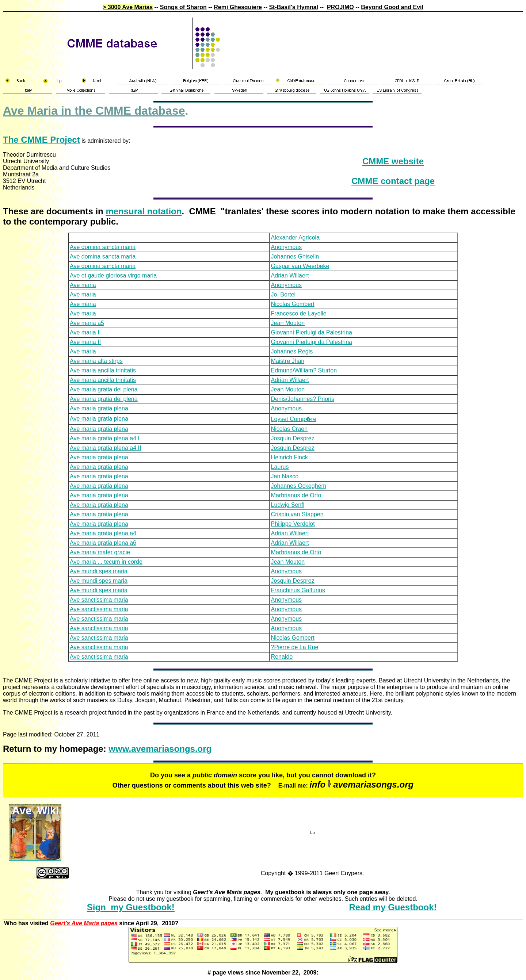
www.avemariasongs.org (160, 749)
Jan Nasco (285, 476)
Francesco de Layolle (299, 313)
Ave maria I (85, 332)
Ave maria (83, 285)
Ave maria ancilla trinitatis (103, 370)
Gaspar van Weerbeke (300, 266)
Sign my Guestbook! (131, 907)
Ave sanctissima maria (99, 600)
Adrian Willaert (290, 275)
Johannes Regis (292, 351)
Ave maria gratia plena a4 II (105, 448)
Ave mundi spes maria (99, 571)
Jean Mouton (288, 323)
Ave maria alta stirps (96, 361)
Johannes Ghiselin (295, 257)
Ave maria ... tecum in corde (106, 562)
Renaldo (282, 657)
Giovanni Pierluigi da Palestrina (312, 332)
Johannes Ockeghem (299, 486)
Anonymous (287, 247)
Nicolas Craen (289, 429)
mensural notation (144, 211)
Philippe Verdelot (293, 524)
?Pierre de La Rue (295, 647)
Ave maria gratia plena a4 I (105, 438)
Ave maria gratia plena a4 (103, 533)
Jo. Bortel (283, 294)
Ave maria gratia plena (99, 408)
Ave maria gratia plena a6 (103, 543)
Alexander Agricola (295, 238)
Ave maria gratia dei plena (104, 389)
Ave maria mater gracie (100, 552)
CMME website (393, 161)
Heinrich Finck (289, 457)
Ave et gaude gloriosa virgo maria (113, 275)
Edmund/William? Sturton (304, 370)
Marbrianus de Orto (296, 495)
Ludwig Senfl (288, 505)
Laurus (280, 467)
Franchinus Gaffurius (298, 590)
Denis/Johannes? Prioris (303, 399)
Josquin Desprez (293, 438)
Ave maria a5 (87, 323)
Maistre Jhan (288, 361)
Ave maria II (85, 342)
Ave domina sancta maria (103, 247)
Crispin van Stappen (297, 514)
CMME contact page (393, 181)
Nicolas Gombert (293, 304)
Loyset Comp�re (294, 419)
